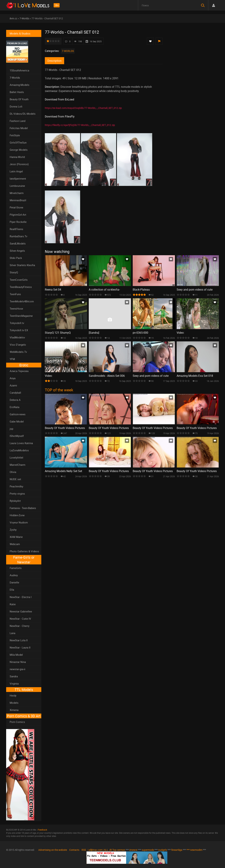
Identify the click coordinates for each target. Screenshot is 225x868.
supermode (148, 850)
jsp (11, 429)
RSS (84, 850)
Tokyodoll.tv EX (19, 330)
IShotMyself (17, 436)
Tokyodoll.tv (17, 323)
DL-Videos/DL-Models (23, 114)
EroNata (15, 407)
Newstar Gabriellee (21, 611)
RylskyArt (15, 501)
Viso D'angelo (18, 345)
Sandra (14, 676)
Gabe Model (17, 421)
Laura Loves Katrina (21, 443)
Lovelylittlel (16, 457)
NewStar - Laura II (20, 647)
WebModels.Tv (18, 352)
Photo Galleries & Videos (24, 551)
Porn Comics (17, 722)
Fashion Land (17, 121)
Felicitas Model (19, 128)
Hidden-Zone (17, 515)
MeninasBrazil (18, 200)
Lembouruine (17, 186)
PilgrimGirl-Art (18, 215)
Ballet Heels (17, 92)
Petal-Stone (16, 207)
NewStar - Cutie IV (20, 619)
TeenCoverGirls (19, 280)
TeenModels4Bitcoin (22, 301)
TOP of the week (59, 390)
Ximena (14, 710)
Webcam (15, 544)
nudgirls (163, 850)
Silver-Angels (17, 251)
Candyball (15, 393)
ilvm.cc (13, 18)
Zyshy (13, 530)
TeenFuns (15, 294)
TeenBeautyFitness (21, 287)
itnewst (133, 850)
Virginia (14, 683)
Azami (13, 385)
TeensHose (16, 309)
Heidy (13, 695)
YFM (12, 359)
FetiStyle (15, 135)
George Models (19, 150)
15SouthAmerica (19, 70)
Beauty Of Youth (19, 99)
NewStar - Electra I (21, 597)
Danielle (14, 582)
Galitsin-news (18, 414)
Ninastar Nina (18, 662)
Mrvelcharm (17, 193)
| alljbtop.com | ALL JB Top (102, 850)
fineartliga (177, 850)
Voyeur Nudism (19, 522)
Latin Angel (16, 171)
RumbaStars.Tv (18, 236)
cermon (121, 850)
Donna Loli (16, 106)
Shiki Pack (16, 258)
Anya (13, 378)
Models (14, 703)
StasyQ (14, 272)
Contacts (74, 850)
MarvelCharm (17, 465)
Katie (13, 604)
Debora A (15, 400)
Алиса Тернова (19, 371)
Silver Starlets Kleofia (22, 265)
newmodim (196, 850)
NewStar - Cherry (20, 626)
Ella (12, 590)
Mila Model (16, 655)
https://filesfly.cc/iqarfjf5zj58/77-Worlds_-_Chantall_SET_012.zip (80, 125)
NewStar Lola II (19, 640)
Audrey (14, 575)
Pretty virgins (17, 494)
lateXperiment (18, 179)
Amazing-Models (20, 85)
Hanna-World (17, 157)
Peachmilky (16, 486)
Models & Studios (20, 33)
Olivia (13, 472)
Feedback (43, 830)
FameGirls (16, 568)
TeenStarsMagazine (21, 316)
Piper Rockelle (18, 222)
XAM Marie (16, 537)
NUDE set (15, 479)
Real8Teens (16, 229)
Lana (12, 633)
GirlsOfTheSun (18, 142)
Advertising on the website (53, 850)
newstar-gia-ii (17, 669)
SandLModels (18, 243)
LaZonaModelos (19, 450)
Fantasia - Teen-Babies (23, 508)
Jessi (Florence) (19, 164)
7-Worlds (24, 18)
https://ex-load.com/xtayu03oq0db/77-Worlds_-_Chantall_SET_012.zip (83, 108)
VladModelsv (17, 337)
